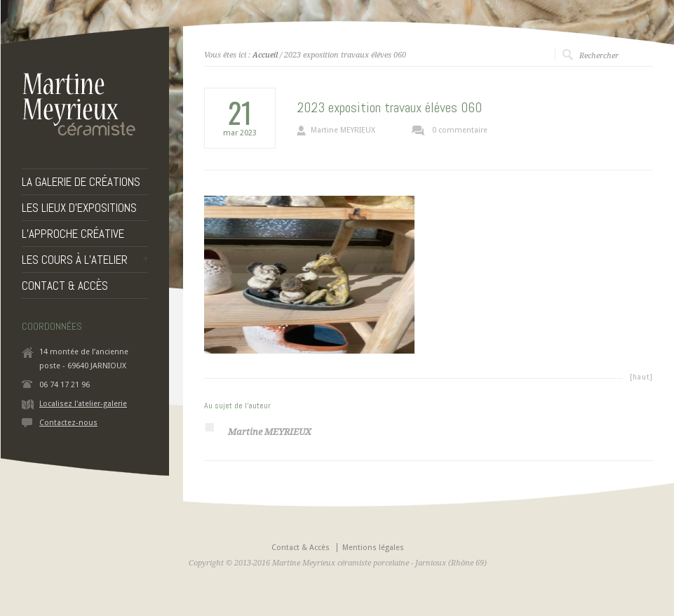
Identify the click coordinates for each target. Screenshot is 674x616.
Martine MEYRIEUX (343, 130)
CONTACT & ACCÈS (65, 286)
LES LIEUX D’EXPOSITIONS (79, 208)
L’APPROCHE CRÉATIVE (73, 234)
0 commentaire (460, 130)
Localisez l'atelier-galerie (83, 404)
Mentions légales (373, 548)
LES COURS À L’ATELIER (75, 260)
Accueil (265, 55)
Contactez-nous (68, 423)
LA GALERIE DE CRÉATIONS (81, 182)
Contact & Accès (301, 548)
